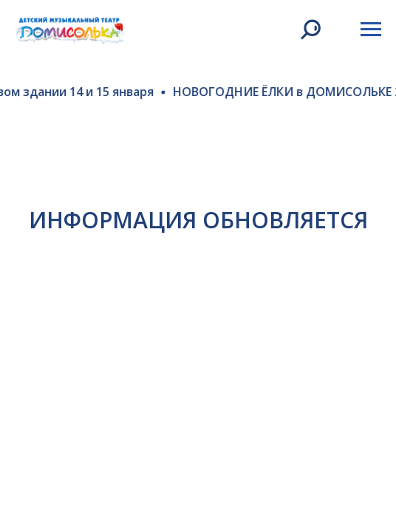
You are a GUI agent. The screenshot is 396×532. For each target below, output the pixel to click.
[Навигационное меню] (371, 30)
